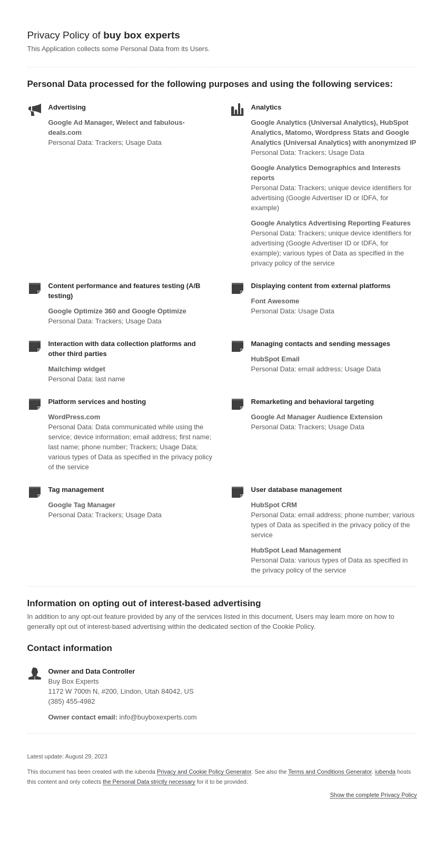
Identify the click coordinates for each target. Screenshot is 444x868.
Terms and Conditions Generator (330, 772)
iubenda (385, 772)
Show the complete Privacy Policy (373, 795)
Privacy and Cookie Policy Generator (204, 772)
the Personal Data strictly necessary (149, 782)
